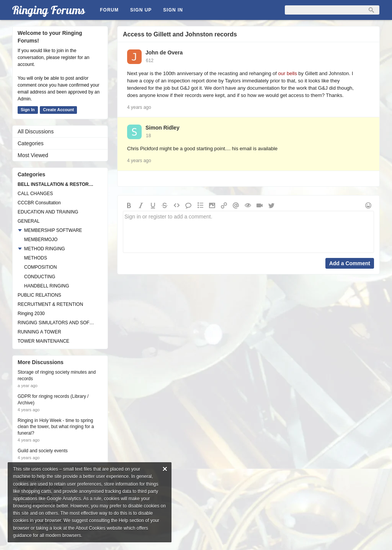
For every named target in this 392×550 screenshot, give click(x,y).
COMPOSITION (40, 267)
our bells (288, 73)
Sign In (173, 10)
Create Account (58, 110)
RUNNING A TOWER (39, 332)
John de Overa (164, 53)
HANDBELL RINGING (47, 286)
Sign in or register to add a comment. (248, 232)
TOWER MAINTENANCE (43, 341)
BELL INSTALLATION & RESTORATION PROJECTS (56, 184)
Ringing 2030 (31, 314)
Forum (109, 10)
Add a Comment (350, 263)
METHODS (36, 258)
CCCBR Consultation (39, 203)
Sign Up (141, 10)
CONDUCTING (40, 277)
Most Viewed (33, 155)
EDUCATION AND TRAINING (48, 212)
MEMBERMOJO (41, 240)
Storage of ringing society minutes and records (57, 375)
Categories (31, 143)
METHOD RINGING (45, 249)
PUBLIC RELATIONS (39, 295)
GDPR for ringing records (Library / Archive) (53, 400)
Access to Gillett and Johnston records (180, 34)
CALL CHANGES (35, 194)
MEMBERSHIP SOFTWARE (53, 230)
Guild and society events (43, 451)
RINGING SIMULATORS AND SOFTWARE (56, 323)
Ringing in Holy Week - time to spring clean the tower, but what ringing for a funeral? (56, 427)
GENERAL (29, 221)
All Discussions (36, 131)
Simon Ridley (163, 128)
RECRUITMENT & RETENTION (50, 304)
